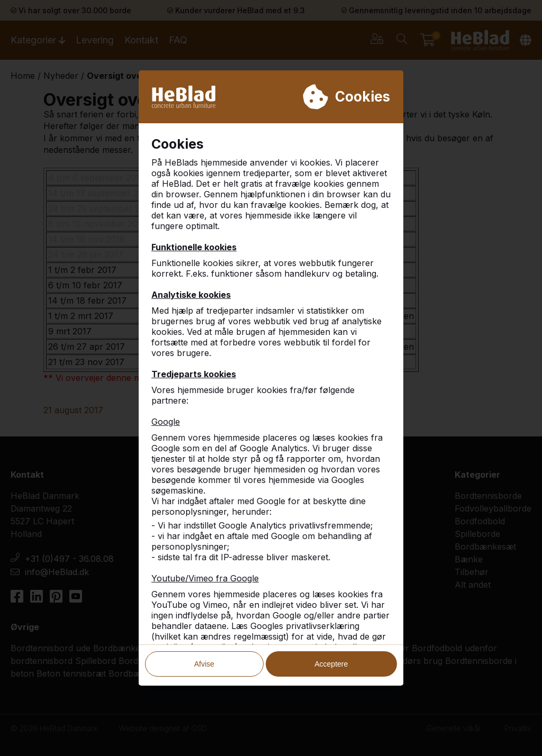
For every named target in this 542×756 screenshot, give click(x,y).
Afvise (204, 659)
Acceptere (331, 659)
